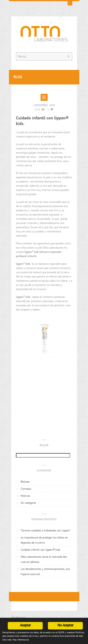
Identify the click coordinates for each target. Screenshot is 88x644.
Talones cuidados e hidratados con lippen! (46, 531)
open (70, 3)
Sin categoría (28, 503)
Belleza (25, 482)
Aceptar (25, 626)
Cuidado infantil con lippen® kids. (41, 550)
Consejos (26, 489)
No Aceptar (65, 626)
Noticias (25, 496)
